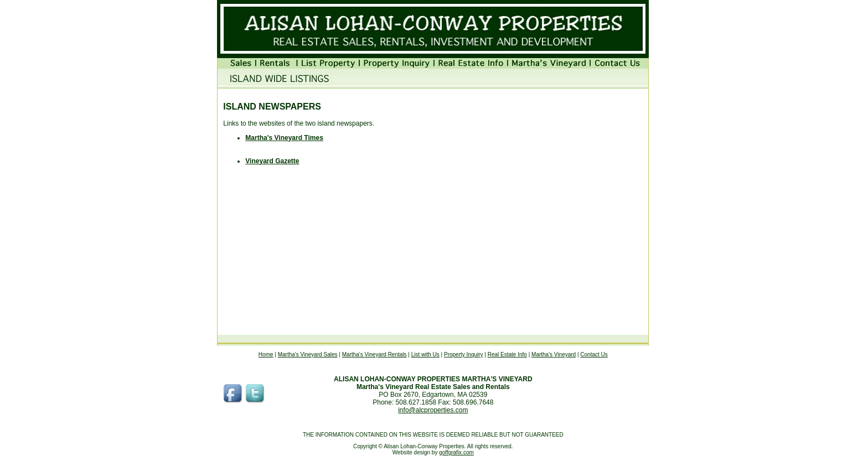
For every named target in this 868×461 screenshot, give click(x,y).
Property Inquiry (464, 354)
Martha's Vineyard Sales (308, 354)
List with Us (425, 354)
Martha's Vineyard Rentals (374, 354)
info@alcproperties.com (433, 410)
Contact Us (594, 354)
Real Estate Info (507, 354)
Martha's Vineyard (554, 354)
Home (266, 354)
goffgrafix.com (456, 452)
